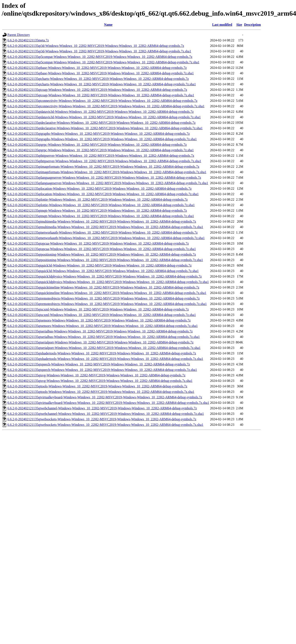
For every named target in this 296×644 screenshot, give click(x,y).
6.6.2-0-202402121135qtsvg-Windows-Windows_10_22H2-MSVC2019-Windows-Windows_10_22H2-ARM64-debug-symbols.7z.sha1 (100, 381)
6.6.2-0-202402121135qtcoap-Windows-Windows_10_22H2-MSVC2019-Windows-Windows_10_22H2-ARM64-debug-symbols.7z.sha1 (101, 95)
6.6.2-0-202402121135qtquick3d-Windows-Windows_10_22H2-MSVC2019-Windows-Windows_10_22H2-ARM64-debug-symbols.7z (100, 265)
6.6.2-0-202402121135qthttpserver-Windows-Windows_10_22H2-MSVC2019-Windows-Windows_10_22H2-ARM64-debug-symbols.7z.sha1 (104, 161)
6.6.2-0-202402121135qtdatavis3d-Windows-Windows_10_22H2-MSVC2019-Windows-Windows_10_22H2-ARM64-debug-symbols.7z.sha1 (104, 117)
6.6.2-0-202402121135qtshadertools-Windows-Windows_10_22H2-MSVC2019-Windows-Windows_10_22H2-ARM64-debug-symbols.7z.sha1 (105, 359)
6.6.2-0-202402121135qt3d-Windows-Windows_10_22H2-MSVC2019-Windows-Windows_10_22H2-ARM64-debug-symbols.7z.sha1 (99, 51)
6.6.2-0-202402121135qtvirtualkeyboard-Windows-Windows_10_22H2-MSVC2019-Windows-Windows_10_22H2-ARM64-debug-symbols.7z (105, 397)
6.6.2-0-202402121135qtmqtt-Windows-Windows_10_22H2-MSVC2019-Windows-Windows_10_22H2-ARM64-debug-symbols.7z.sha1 (101, 216)
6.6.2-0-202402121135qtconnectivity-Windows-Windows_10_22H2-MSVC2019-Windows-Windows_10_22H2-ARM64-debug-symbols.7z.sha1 (106, 106)
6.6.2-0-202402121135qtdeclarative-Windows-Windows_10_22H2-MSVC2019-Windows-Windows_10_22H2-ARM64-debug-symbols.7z (102, 123)
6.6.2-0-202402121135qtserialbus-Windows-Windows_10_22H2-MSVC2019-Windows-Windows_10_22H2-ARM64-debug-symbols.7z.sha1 (104, 337)
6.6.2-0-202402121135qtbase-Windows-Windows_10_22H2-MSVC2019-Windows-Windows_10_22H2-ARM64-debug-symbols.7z (97, 68)
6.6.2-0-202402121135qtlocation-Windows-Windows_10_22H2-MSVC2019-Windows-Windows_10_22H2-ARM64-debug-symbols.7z (100, 189)
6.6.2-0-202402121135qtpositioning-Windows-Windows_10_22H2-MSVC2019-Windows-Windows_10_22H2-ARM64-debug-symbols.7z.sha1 (105, 260)
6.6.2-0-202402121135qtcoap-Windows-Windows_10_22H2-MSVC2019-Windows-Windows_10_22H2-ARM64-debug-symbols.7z (97, 90)
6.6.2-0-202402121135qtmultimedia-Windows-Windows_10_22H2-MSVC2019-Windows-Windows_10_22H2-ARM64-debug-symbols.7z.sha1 (105, 227)
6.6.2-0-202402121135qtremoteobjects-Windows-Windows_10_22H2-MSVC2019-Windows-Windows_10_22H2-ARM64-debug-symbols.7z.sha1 (107, 304)
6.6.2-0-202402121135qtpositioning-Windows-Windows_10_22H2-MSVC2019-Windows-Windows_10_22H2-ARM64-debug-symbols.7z (102, 254)
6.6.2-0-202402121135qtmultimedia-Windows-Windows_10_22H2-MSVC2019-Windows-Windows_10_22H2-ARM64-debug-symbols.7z (102, 221)
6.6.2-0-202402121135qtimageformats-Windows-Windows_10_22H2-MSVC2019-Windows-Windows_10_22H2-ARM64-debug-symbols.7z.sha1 (107, 172)
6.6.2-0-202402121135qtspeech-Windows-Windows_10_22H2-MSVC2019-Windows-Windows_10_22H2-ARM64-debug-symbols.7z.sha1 (102, 370)
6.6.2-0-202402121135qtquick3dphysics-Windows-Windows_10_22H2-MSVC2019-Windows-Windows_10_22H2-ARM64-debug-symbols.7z (105, 276)
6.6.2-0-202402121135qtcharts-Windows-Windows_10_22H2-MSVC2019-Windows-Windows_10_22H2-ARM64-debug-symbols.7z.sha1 (102, 84)
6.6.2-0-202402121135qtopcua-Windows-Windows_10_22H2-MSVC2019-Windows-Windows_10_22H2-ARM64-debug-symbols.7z (98, 243)
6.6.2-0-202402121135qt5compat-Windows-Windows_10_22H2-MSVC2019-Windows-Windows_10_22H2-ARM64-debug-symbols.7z (100, 57)
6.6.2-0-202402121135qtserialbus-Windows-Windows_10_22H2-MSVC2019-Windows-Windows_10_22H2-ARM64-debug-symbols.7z (100, 331)
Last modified (222, 25)
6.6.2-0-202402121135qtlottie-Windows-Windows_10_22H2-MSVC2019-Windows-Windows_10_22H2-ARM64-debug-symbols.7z (98, 199)
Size (239, 25)
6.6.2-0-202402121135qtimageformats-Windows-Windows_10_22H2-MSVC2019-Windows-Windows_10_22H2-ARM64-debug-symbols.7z (103, 167)
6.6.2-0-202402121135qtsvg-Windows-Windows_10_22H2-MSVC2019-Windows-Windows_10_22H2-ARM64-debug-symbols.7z (96, 375)
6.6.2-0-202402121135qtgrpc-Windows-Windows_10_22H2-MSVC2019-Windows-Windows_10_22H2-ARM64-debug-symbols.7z (97, 145)
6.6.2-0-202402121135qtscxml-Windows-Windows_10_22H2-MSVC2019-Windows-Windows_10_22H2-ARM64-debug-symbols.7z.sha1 (102, 315)
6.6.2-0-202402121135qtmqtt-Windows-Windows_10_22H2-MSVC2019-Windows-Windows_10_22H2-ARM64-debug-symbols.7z (97, 210)
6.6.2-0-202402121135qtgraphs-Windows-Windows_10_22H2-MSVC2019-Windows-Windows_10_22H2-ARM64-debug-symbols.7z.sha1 (102, 139)
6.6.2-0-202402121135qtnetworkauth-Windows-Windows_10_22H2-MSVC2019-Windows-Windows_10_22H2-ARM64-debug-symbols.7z (102, 232)
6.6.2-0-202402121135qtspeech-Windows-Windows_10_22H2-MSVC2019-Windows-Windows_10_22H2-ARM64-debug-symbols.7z (99, 364)
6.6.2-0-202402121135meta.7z (28, 40)
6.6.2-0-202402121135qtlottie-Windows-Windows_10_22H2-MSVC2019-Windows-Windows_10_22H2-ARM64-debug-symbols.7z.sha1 (101, 205)
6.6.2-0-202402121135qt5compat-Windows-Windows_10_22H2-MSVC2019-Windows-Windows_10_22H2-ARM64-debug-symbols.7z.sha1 (103, 62)
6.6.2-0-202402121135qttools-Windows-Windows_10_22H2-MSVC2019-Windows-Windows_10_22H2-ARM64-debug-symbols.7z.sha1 (101, 392)
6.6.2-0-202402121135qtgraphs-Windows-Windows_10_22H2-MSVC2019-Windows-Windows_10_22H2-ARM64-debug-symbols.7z (99, 134)
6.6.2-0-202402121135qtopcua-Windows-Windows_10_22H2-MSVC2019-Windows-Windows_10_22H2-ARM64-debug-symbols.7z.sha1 (102, 249)
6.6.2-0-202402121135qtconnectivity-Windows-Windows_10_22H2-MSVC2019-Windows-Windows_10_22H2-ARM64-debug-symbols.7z (102, 101)
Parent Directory (19, 35)
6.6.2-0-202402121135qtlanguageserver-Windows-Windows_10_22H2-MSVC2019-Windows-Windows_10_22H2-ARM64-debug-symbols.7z (104, 178)
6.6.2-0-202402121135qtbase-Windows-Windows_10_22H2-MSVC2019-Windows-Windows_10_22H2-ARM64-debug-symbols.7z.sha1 (101, 73)
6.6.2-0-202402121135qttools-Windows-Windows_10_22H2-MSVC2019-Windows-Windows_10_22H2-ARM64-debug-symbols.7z (97, 386)
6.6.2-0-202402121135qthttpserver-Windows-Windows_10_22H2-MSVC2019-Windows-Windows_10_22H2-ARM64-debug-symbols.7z (101, 156)
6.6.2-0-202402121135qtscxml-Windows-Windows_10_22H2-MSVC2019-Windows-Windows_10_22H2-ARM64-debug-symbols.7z (98, 309)
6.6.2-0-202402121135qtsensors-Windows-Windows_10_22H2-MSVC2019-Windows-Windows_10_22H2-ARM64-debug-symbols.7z (99, 320)
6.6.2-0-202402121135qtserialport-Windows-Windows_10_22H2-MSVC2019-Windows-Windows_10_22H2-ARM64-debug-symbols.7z (100, 342)
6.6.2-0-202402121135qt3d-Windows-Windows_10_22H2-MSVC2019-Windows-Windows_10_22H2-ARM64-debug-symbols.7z (96, 46)
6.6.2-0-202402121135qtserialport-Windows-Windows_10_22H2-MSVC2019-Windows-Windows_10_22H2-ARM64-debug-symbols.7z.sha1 (104, 348)
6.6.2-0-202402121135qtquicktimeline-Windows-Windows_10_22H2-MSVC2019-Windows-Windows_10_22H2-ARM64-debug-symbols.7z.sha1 (107, 293)
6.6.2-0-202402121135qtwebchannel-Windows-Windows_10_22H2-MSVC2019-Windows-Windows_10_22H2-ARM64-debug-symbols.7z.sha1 (106, 414)
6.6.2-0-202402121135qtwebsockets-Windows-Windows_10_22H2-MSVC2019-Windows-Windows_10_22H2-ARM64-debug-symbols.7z (102, 419)
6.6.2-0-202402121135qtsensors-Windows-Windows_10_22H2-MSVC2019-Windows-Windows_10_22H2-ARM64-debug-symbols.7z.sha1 (103, 326)
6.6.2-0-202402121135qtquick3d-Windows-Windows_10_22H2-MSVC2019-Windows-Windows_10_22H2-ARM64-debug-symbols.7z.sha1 (103, 271)
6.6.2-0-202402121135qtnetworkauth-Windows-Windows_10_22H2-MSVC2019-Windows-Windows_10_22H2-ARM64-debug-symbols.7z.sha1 (106, 238)
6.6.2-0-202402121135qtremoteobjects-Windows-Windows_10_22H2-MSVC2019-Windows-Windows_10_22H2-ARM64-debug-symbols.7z (104, 298)
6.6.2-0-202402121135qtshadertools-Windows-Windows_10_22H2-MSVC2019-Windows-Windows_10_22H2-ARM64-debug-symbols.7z (102, 353)
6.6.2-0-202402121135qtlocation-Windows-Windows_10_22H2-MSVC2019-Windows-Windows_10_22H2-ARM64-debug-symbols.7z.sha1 (103, 194)
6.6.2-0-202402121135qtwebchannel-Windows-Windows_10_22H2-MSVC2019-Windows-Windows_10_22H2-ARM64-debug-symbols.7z (102, 408)
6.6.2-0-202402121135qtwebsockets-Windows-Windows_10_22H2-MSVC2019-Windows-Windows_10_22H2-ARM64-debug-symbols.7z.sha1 (105, 425)
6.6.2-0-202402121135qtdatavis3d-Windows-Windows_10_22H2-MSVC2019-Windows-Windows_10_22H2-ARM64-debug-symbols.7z (101, 112)
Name (108, 25)
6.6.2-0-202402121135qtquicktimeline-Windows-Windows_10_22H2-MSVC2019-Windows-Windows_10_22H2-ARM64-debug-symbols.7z (103, 287)
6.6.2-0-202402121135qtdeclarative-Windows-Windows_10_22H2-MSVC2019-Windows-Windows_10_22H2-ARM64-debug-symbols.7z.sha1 (105, 128)
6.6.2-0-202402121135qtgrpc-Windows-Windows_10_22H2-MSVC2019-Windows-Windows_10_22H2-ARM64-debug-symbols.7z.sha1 (101, 150)
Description (252, 25)
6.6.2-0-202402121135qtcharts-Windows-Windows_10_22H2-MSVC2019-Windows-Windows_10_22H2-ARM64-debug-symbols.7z (98, 79)
